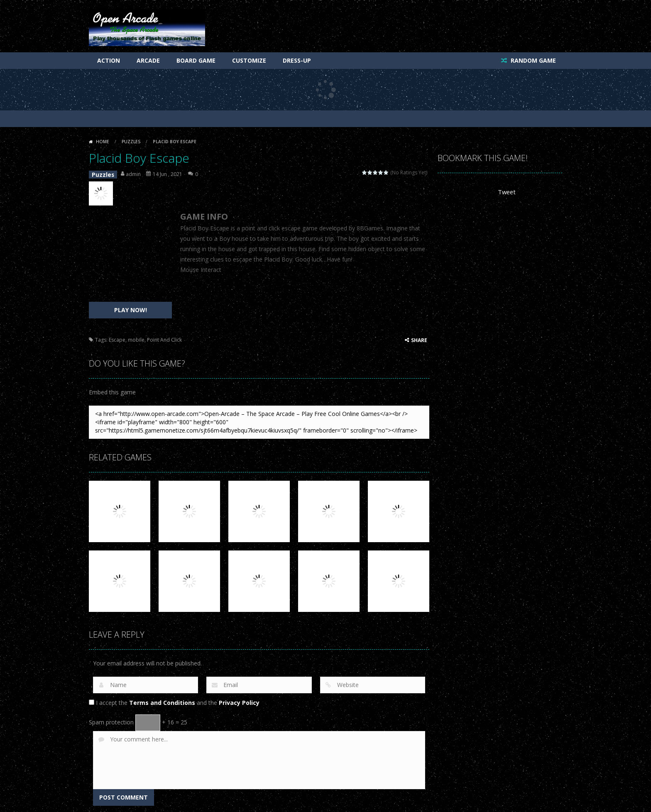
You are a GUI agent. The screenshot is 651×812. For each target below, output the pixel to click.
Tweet (506, 192)
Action (109, 60)
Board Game (196, 60)
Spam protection (111, 720)
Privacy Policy (239, 701)
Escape (117, 338)
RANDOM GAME (532, 60)
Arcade (148, 60)
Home (103, 142)
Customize (249, 60)
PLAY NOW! (131, 308)
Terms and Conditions (162, 701)
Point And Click (164, 338)
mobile (136, 338)
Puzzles (131, 142)
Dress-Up (297, 60)
